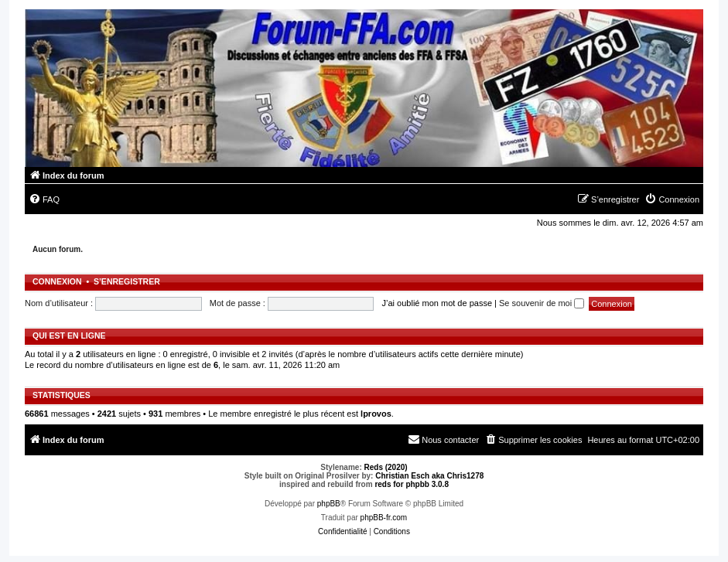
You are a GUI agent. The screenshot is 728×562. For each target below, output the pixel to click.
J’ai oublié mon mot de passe (437, 303)
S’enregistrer (127, 281)
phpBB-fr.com (384, 518)
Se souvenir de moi (542, 303)
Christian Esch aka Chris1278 (429, 476)
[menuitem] (44, 199)
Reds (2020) (386, 467)
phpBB (329, 504)
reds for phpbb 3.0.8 (412, 484)
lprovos (376, 414)
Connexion (57, 281)
